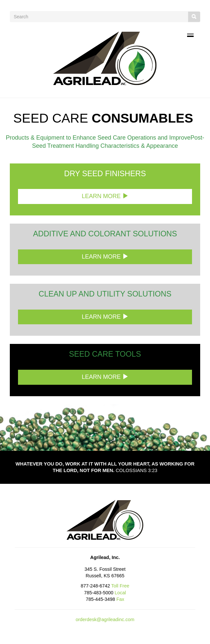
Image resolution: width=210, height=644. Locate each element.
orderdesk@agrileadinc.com (105, 619)
